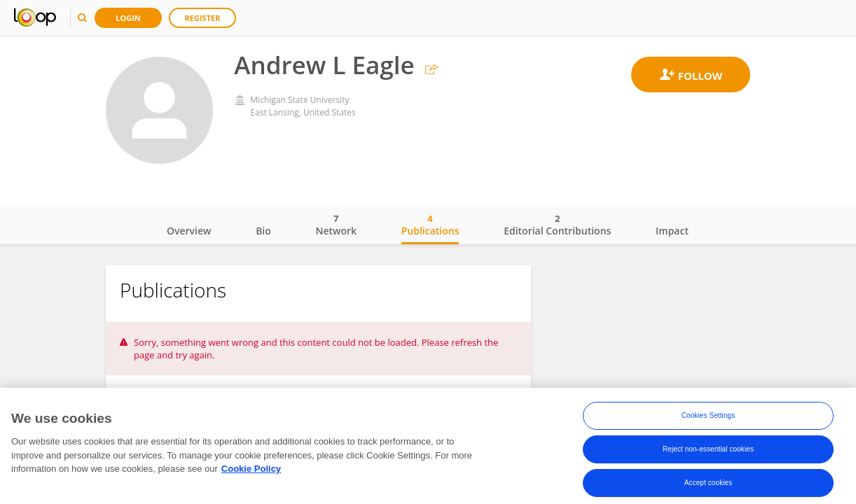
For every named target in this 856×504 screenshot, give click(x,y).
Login (128, 18)
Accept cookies (709, 487)
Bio (263, 231)
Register (203, 18)
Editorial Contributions (557, 225)
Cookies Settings (709, 420)
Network (336, 225)
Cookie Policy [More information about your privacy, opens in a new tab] (251, 473)
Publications (430, 225)
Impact (672, 231)
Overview (189, 231)
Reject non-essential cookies (708, 453)
